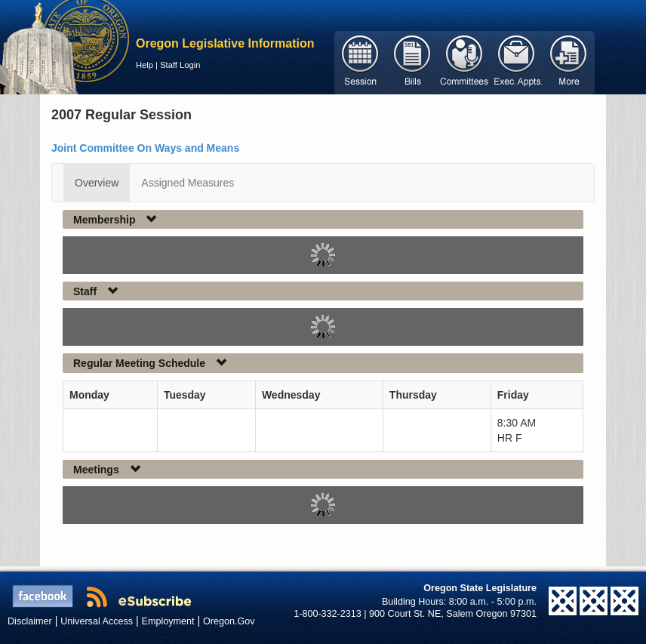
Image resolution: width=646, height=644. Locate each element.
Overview (97, 183)
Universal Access (97, 621)
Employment (168, 621)
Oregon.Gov (229, 621)
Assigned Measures (188, 183)
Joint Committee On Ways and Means (145, 148)
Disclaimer (30, 621)
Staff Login (180, 65)
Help (145, 65)
